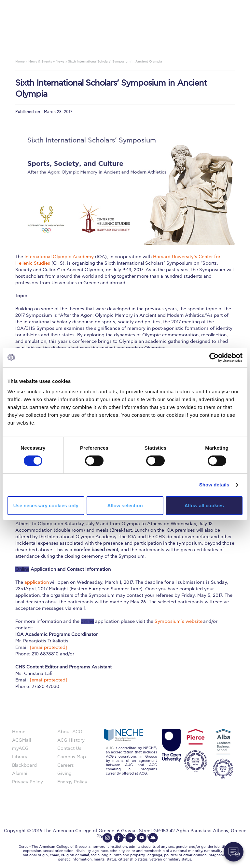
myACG (20, 748)
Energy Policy (72, 782)
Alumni (20, 773)
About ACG (70, 732)
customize (222, 5)
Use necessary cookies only (46, 505)
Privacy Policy (28, 782)
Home (19, 732)
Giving (64, 773)
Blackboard (24, 765)
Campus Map (72, 757)
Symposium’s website (179, 621)
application (37, 582)
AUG (110, 748)
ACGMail (21, 740)
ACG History (71, 740)
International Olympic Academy (59, 257)
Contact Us (69, 748)
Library (20, 757)
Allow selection (125, 505)
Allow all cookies (204, 505)
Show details (214, 485)
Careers (66, 765)
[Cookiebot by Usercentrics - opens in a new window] (214, 357)
